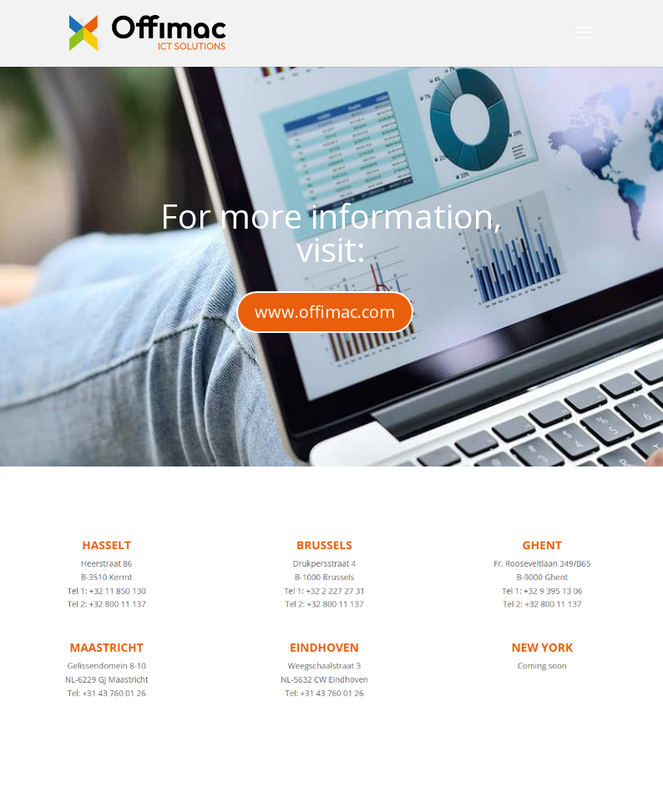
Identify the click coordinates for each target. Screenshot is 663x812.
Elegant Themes (288, 789)
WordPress (486, 789)
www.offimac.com (325, 312)
